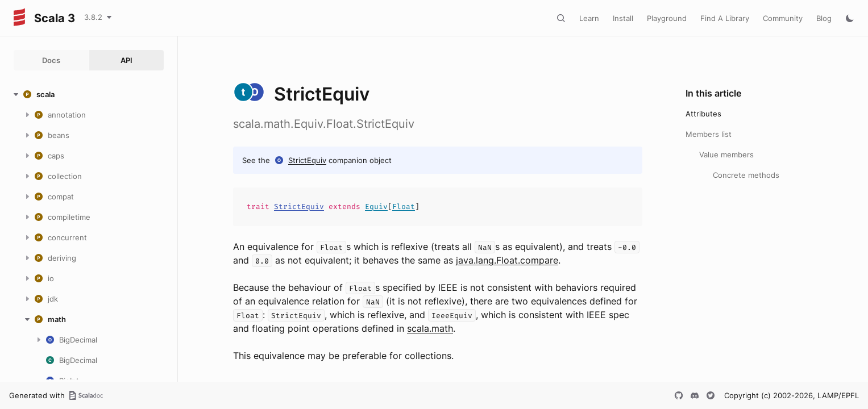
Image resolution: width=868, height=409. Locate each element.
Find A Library (725, 18)
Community (783, 18)
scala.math (430, 328)
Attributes (703, 114)
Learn (589, 18)
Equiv (376, 206)
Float (404, 206)
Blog (824, 18)
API (126, 60)
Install (623, 18)
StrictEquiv (307, 160)
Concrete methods (746, 175)
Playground (667, 18)
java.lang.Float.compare (507, 260)
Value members (726, 155)
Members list (709, 134)
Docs (51, 60)
